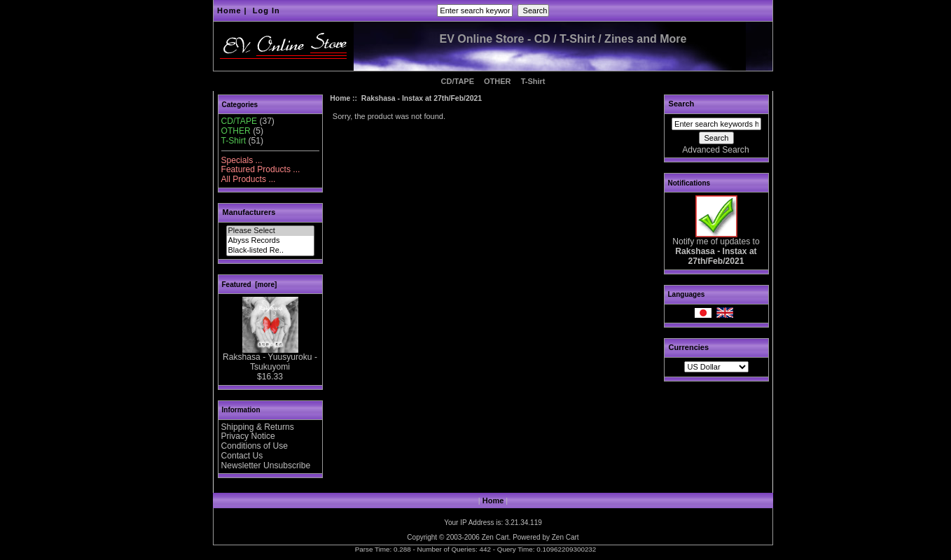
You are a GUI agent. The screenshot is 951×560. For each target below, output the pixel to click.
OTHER (498, 81)
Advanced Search (715, 150)
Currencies (689, 347)
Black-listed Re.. (270, 251)
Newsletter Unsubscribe (266, 465)
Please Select (270, 231)
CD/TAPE (458, 81)
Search (682, 104)
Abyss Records (270, 241)
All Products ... (249, 179)
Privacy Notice (248, 436)
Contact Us (242, 456)
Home (229, 10)
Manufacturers (249, 212)
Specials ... (242, 160)
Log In (266, 10)
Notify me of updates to (716, 248)
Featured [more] (250, 285)
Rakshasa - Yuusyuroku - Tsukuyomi (270, 358)
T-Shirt (533, 81)
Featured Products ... (261, 169)
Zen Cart (495, 537)
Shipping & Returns (258, 427)
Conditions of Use (255, 446)
